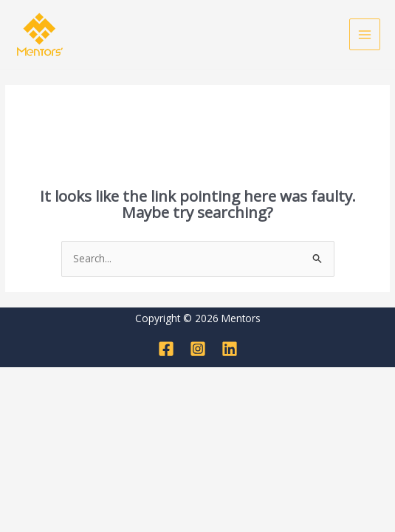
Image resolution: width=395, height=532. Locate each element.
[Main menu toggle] (365, 34)
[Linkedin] (230, 349)
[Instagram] (198, 349)
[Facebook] (166, 349)
